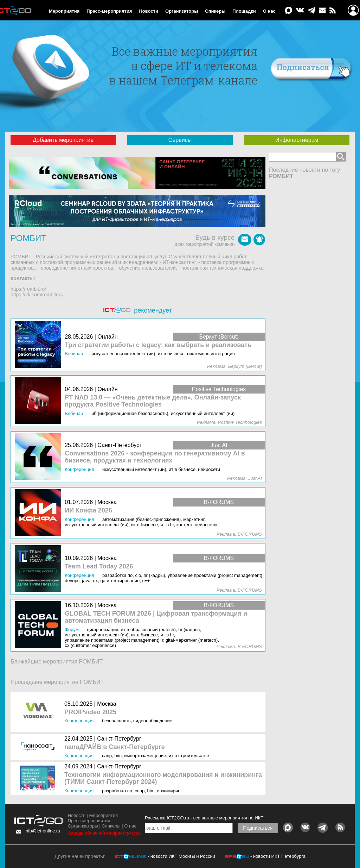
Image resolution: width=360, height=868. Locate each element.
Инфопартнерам (297, 140)
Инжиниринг (170, 791)
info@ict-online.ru (42, 831)
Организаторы (182, 11)
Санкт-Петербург (119, 739)
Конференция (79, 721)
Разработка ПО (117, 791)
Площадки (244, 11)
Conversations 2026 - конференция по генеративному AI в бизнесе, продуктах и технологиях (155, 457)
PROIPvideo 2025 (90, 712)
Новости (149, 11)
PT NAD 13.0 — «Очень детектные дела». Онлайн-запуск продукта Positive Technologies (153, 401)
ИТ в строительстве (189, 756)
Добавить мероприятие (63, 140)
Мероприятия (64, 11)
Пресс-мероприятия (109, 11)
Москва (107, 704)
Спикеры (215, 11)
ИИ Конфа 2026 (88, 511)
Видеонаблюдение (153, 721)
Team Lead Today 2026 (99, 567)
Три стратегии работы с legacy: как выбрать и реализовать (158, 345)
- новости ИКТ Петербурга (278, 856)
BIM (118, 756)
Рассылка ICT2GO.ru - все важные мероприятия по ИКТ (204, 818)
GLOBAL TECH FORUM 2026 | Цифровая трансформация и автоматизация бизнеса (156, 617)
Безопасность (116, 721)
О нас (269, 11)
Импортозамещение (145, 756)
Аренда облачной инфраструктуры (105, 833)
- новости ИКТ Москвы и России (181, 856)
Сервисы (180, 140)
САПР (107, 756)
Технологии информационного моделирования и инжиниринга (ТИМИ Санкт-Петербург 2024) (163, 778)
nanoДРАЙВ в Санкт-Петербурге (115, 747)
